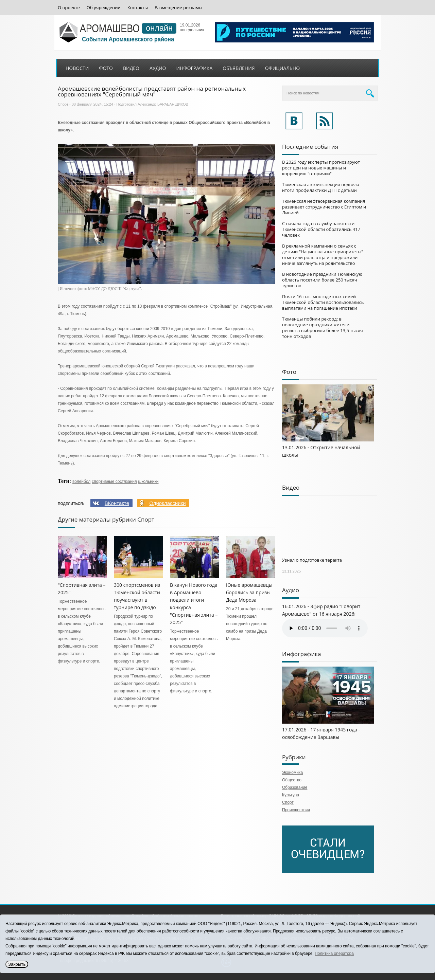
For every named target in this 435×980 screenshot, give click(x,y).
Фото (106, 68)
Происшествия (296, 810)
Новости (77, 68)
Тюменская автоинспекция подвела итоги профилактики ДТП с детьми (321, 187)
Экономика (292, 773)
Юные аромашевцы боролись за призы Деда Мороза (249, 592)
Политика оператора (334, 954)
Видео (131, 68)
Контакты (138, 8)
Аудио (158, 68)
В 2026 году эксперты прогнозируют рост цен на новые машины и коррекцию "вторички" (321, 168)
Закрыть (17, 964)
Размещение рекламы (178, 8)
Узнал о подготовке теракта (312, 560)
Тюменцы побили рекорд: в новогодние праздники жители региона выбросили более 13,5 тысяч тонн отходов (323, 328)
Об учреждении (104, 8)
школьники (149, 482)
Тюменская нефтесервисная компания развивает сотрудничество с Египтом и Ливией (324, 207)
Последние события (310, 147)
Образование (295, 787)
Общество (292, 780)
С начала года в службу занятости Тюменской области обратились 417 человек (321, 229)
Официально (282, 68)
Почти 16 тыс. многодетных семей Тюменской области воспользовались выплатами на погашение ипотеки (323, 302)
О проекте (69, 8)
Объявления (239, 68)
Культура (291, 795)
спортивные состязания (114, 482)
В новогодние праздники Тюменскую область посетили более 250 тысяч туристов (322, 280)
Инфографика (195, 68)
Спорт (63, 104)
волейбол (81, 482)
